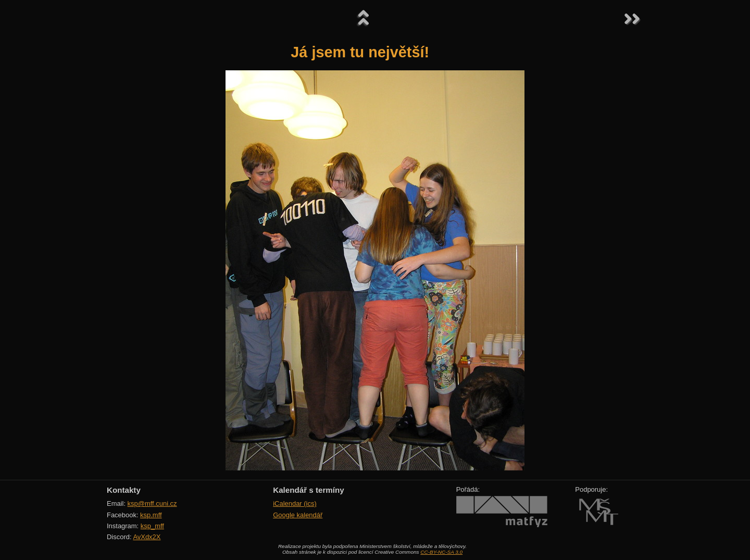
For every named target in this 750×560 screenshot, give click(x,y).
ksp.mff (151, 515)
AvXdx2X (147, 537)
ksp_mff (152, 526)
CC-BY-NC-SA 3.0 (441, 552)
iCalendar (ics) (295, 503)
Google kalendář (298, 515)
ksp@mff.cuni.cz (152, 503)
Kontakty (124, 490)
